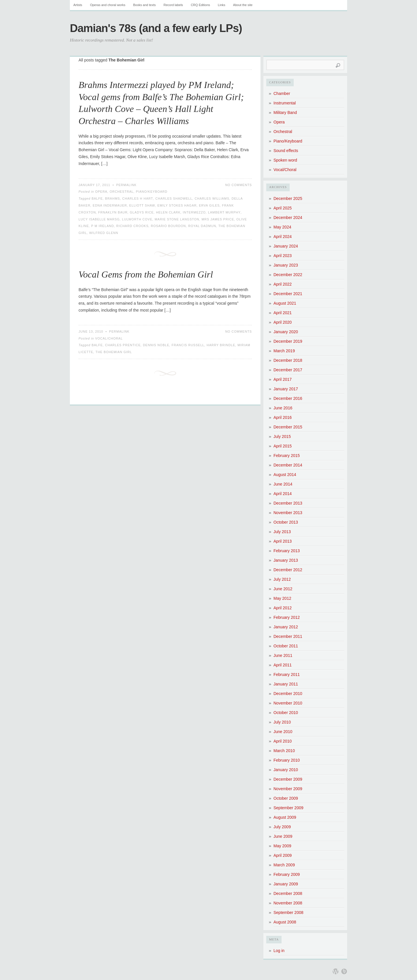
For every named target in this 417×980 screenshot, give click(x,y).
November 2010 (288, 703)
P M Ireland (103, 226)
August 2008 (285, 922)
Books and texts (144, 5)
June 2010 (283, 732)
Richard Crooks (133, 226)
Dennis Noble (156, 345)
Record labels (173, 5)
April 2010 (283, 741)
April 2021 (283, 313)
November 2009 (288, 789)
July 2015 (282, 436)
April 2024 (283, 237)
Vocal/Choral (109, 338)
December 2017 (288, 370)
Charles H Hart (138, 198)
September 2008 (288, 912)
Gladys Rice (142, 212)
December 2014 (288, 465)
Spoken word (285, 160)
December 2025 (288, 198)
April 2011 (283, 665)
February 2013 (287, 551)
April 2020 (283, 322)
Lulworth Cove (137, 219)
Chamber (282, 93)
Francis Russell (188, 345)
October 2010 (286, 713)
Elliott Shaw (142, 205)
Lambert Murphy (224, 212)
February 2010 (287, 760)
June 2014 (283, 484)
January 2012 (286, 627)
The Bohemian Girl (114, 352)
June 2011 (283, 655)
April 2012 (283, 608)
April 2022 (283, 284)
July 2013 (282, 532)
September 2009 (288, 808)
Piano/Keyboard (151, 192)
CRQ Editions (201, 5)
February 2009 (287, 874)
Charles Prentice (123, 345)
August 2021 (285, 303)
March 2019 (284, 351)
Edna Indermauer (110, 205)
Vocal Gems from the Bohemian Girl (146, 274)
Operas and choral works (108, 5)
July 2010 (282, 722)
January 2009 (286, 884)
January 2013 (286, 560)
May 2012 (282, 598)
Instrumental (285, 103)
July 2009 (282, 827)
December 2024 (288, 218)
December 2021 (288, 294)
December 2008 (288, 893)
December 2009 (288, 779)
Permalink (126, 185)
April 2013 (283, 541)
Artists (78, 5)
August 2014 (285, 475)
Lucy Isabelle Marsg (99, 219)
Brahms (113, 198)
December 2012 (288, 570)
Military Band (285, 113)
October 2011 (286, 646)
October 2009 (286, 798)
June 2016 (283, 408)
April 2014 (283, 494)
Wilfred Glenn (104, 233)
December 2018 (288, 360)
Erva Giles (209, 205)
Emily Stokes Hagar (177, 205)
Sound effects (286, 151)
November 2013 (288, 513)
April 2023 (283, 256)
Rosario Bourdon (168, 226)
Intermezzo (194, 212)
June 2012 (283, 589)
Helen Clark (168, 212)
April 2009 (283, 855)
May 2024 (282, 227)
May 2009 (282, 846)
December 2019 (288, 341)
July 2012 (282, 579)
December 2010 (288, 694)
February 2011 (287, 674)
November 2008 (288, 903)
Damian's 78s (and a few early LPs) (156, 28)
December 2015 (288, 427)
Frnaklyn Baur (113, 212)
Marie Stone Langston (177, 219)
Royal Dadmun (202, 226)
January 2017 (286, 389)
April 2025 (283, 208)
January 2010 (286, 770)
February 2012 (287, 617)
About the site (243, 5)
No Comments (239, 185)
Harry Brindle (221, 345)
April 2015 (283, 446)
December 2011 (288, 636)
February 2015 (287, 456)
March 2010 (284, 751)
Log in (279, 951)
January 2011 (286, 684)
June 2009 (283, 836)
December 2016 (288, 398)
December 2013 (288, 503)
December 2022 (288, 275)
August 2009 (285, 817)
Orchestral (122, 192)
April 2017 (283, 379)
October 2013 (286, 522)
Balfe (97, 198)
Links (221, 5)
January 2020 (286, 332)
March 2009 (284, 865)
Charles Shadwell (174, 198)
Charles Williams (212, 198)
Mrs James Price (218, 219)
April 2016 (283, 417)
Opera (101, 192)
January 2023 (286, 265)
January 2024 (286, 246)
